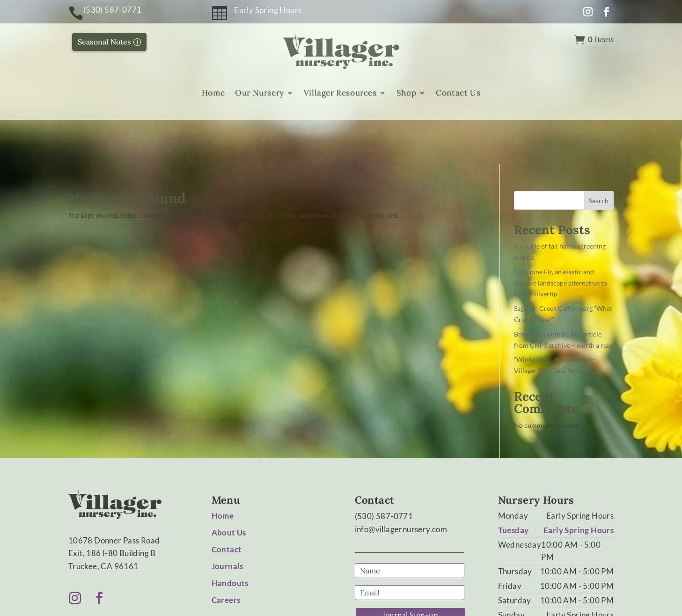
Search (599, 156)
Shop (406, 93)
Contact (227, 505)
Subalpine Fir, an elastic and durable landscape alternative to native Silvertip (561, 238)
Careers (226, 556)
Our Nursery (260, 93)
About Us (229, 488)
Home (213, 93)
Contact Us (458, 93)
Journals (227, 522)
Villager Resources (340, 93)
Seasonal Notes (104, 42)
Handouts (230, 539)
